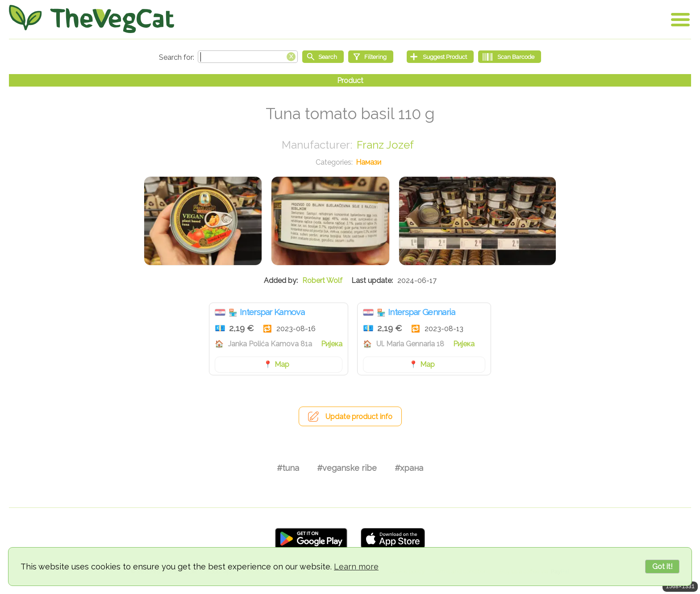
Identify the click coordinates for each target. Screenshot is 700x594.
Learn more (356, 567)
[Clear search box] (291, 56)
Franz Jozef (385, 145)
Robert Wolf (322, 280)
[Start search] (323, 57)
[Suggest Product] (440, 57)
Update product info (359, 417)
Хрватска (220, 312)
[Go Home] (92, 19)
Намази (369, 162)
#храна (409, 468)
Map (282, 364)
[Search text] (248, 57)
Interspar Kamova (272, 312)
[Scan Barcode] (510, 57)
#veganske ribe (347, 468)
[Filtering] (371, 57)
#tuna (288, 468)
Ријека (332, 344)
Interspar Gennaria (421, 312)
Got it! (662, 567)
